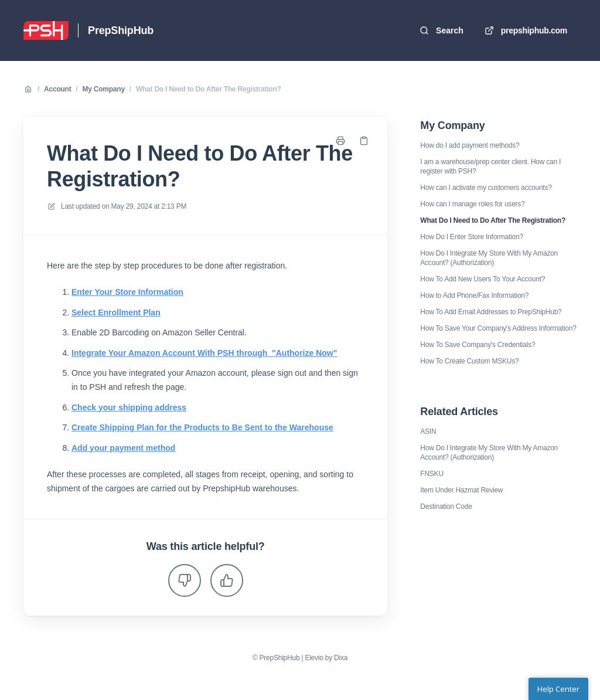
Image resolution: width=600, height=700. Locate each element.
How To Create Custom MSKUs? (469, 361)
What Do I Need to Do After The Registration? (209, 89)
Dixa (341, 658)
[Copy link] (364, 141)
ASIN (428, 431)
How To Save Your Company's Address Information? (498, 328)
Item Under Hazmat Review (461, 490)
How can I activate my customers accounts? (486, 188)
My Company (104, 89)
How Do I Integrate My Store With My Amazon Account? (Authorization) (489, 258)
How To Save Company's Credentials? (478, 345)
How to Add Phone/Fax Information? (474, 295)
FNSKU (432, 474)
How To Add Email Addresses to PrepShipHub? (491, 312)
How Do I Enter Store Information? (472, 237)
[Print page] (340, 141)
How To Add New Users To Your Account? (483, 279)
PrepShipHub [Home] (121, 30)
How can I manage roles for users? (472, 204)
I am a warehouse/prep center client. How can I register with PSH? (490, 166)
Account (57, 89)
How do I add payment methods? (470, 145)
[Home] (46, 30)
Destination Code (446, 507)
